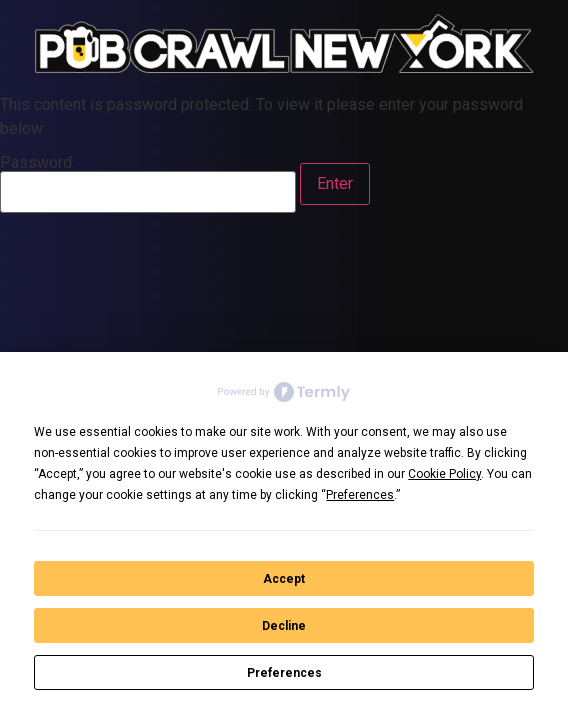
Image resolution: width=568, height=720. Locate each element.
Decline (284, 626)
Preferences (284, 673)
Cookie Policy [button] (444, 474)
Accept (284, 579)
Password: (148, 184)
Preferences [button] (360, 495)
